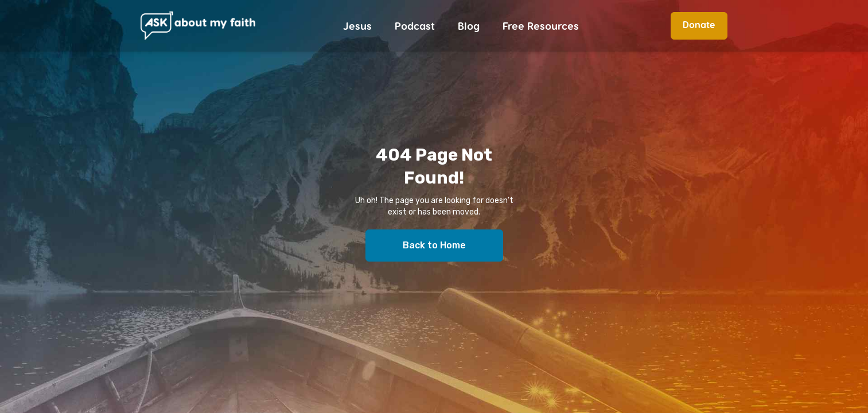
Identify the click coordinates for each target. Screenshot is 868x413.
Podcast (415, 26)
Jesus (357, 26)
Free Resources (541, 26)
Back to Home (434, 245)
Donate (699, 24)
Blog (469, 26)
